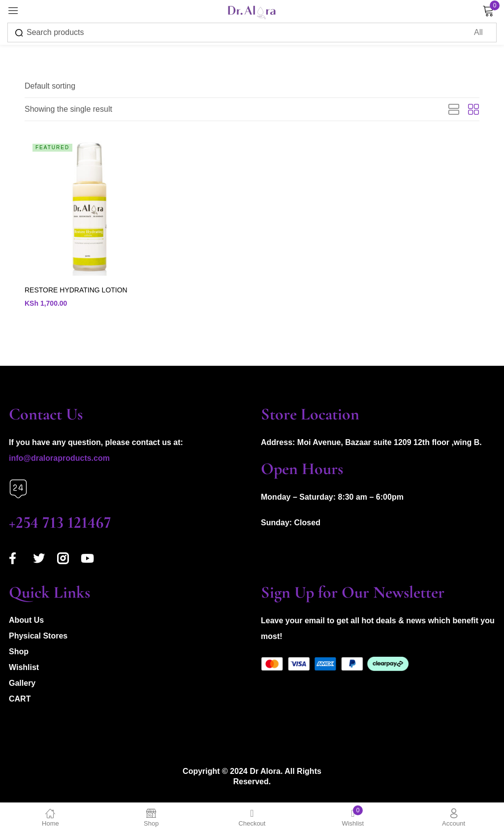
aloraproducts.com (74, 460)
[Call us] (18, 490)
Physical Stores (38, 637)
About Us (26, 622)
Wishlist (24, 669)
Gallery (22, 685)
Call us (22, 508)
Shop (19, 653)
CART (20, 700)
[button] (50, 86)
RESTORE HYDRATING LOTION (76, 290)
